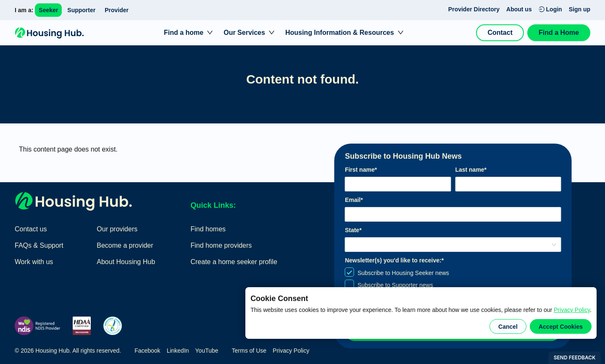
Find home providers (221, 245)
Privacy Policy (572, 310)
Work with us (34, 262)
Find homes (208, 229)
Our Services (244, 33)
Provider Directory (474, 9)
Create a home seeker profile (234, 262)
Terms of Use (249, 351)
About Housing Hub (126, 262)
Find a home (184, 33)
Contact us (31, 229)
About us (519, 9)
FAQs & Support (39, 245)
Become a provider (125, 245)
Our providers (117, 229)
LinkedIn (178, 351)
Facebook (147, 351)
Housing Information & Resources (340, 33)
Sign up (580, 9)
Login (550, 9)
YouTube (207, 351)
